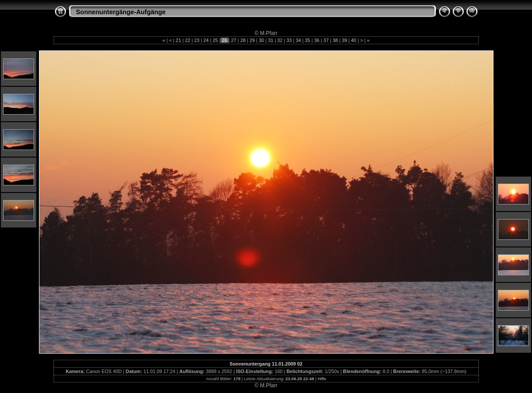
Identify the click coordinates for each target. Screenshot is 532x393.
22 (187, 40)
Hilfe (322, 379)
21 (179, 40)
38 (335, 40)
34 (298, 40)
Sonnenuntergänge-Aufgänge (121, 12)
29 (252, 40)
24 (206, 40)
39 (345, 40)
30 (261, 40)
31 (271, 40)
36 (317, 40)
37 (326, 40)
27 (234, 40)
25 (215, 40)
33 (289, 40)
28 (243, 40)
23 (197, 40)
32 (280, 40)
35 (307, 40)
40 (353, 40)
